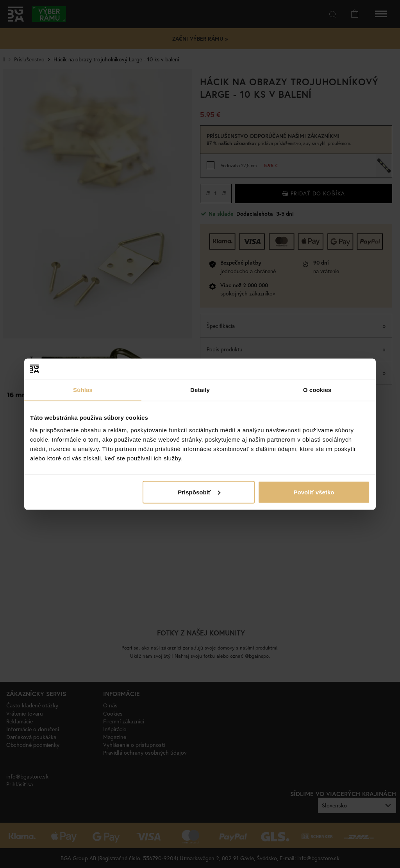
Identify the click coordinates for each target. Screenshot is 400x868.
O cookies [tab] (317, 390)
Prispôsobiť (199, 492)
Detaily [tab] (200, 390)
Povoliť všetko (314, 492)
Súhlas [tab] (83, 390)
